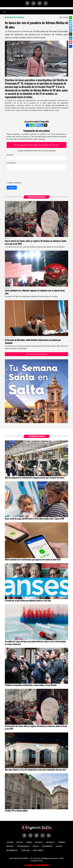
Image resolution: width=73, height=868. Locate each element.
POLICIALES (39, 842)
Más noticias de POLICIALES (36, 354)
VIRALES (36, 846)
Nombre (10, 155)
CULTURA (59, 846)
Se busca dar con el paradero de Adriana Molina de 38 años (36, 25)
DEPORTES (10, 846)
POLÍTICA (20, 842)
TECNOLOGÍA (25, 850)
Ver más (42, 139)
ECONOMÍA (61, 842)
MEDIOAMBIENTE (12, 850)
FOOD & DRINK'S (38, 850)
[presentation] (22, 176)
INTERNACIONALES (23, 846)
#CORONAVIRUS (47, 846)
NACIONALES (50, 842)
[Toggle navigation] (4, 12)
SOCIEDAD (10, 842)
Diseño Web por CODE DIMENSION (36, 865)
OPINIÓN (29, 842)
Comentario (11, 163)
